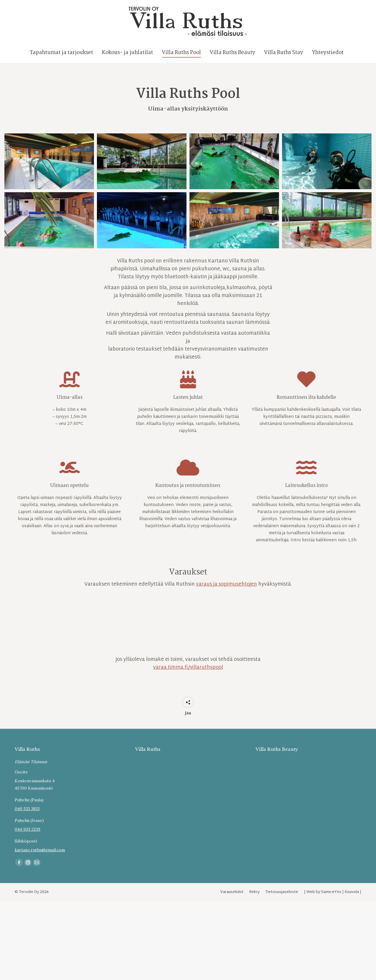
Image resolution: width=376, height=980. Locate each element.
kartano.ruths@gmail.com (40, 860)
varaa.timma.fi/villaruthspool (188, 678)
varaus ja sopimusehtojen (226, 595)
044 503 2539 (27, 840)
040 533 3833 (27, 819)
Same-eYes (331, 903)
